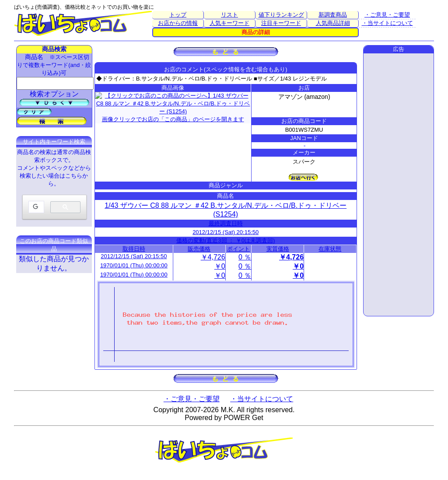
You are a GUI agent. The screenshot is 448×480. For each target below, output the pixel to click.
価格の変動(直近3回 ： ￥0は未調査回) (226, 240)
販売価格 (199, 249)
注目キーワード (281, 23)
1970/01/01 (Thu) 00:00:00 (134, 265)
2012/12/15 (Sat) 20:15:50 (226, 232)
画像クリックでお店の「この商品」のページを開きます (173, 102)
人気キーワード (229, 23)
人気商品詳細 (333, 23)
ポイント (238, 249)
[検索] (35, 207)
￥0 (220, 266)
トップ (178, 15)
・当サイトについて (387, 23)
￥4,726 (213, 257)
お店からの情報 (178, 23)
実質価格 (278, 249)
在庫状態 (330, 249)
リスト (229, 15)
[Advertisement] (399, 185)
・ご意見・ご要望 (387, 15)
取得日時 (134, 249)
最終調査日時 (226, 223)
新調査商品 (333, 15)
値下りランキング (281, 15)
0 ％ (245, 257)
